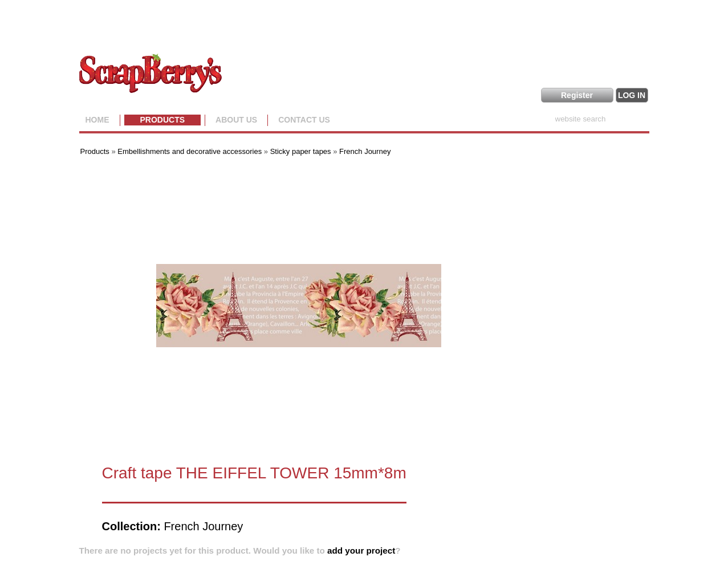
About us (236, 120)
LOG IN (632, 95)
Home (97, 120)
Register (577, 95)
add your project (361, 550)
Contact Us (304, 120)
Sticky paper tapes (301, 151)
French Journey (365, 151)
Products (163, 120)
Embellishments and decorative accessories (191, 151)
